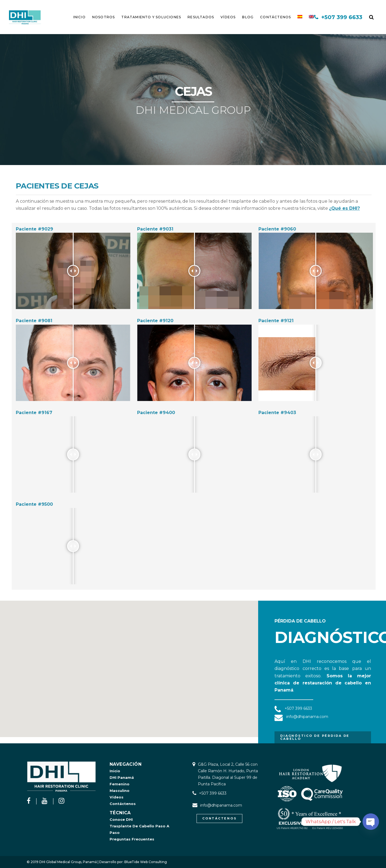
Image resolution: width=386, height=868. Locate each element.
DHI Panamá (122, 777)
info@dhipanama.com (221, 805)
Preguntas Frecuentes (132, 839)
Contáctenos (123, 804)
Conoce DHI (121, 819)
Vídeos (117, 797)
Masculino (120, 791)
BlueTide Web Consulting (146, 862)
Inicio (115, 771)
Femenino (120, 784)
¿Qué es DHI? (344, 208)
